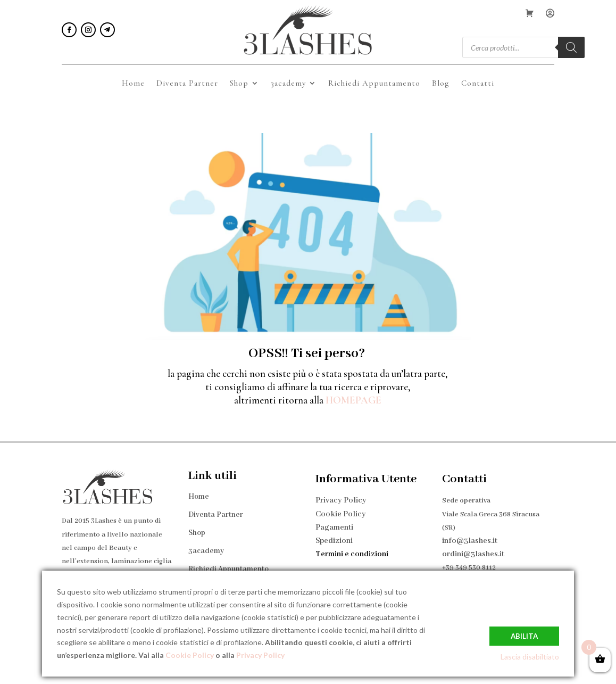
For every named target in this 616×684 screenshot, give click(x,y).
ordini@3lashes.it (473, 549)
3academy (288, 84)
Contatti (478, 84)
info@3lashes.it (470, 536)
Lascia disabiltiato (530, 657)
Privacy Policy (341, 496)
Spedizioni (334, 536)
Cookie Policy (341, 509)
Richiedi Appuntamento (374, 84)
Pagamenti (334, 523)
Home (133, 84)
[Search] (571, 47)
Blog (441, 84)
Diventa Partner (187, 84)
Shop (239, 84)
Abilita (524, 635)
